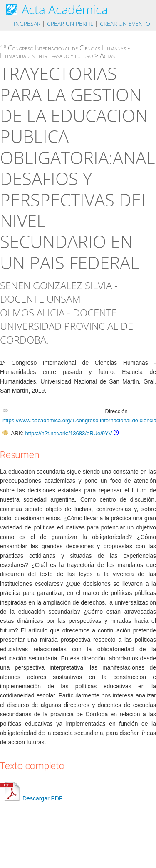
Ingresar (27, 24)
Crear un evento (125, 24)
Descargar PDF (31, 798)
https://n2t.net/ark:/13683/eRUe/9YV (68, 433)
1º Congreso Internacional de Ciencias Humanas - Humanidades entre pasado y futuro (65, 52)
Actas (107, 55)
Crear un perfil (70, 24)
